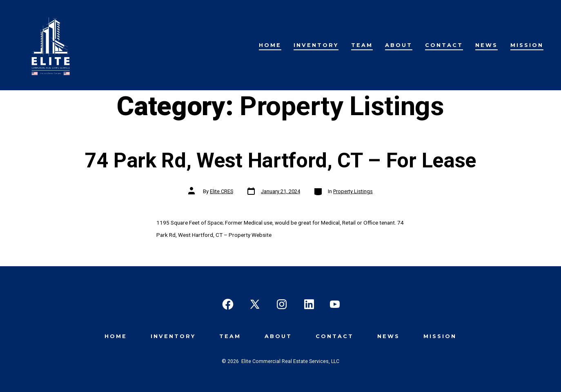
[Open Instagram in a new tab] (282, 304)
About (399, 45)
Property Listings (353, 191)
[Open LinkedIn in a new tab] (309, 304)
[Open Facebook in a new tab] (228, 304)
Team (362, 45)
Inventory (316, 45)
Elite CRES (222, 191)
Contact (444, 45)
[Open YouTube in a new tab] (335, 304)
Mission (527, 45)
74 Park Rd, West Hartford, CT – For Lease (280, 160)
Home (270, 45)
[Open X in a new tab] (255, 304)
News (486, 45)
